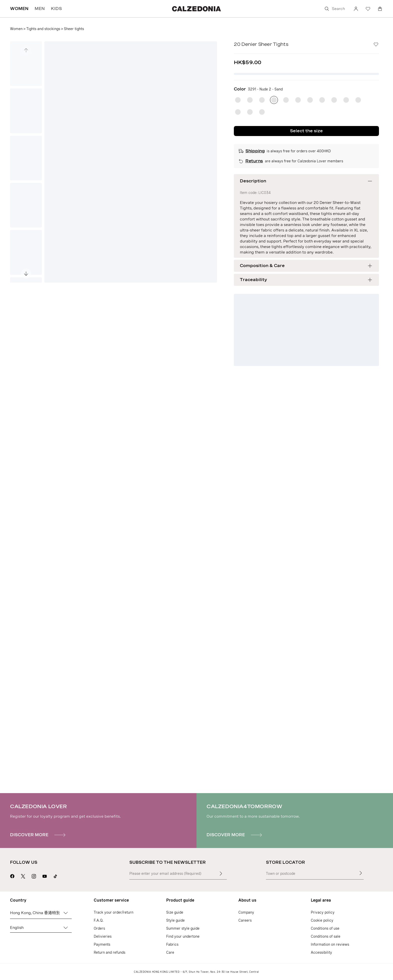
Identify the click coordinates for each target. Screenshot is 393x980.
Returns (254, 161)
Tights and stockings (43, 29)
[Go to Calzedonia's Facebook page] (12, 876)
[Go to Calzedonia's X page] (23, 876)
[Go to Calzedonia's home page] (197, 9)
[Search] (335, 9)
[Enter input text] (221, 874)
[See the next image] (26, 274)
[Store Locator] (361, 873)
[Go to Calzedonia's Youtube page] (45, 876)
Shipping (255, 151)
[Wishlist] (368, 9)
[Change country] (66, 913)
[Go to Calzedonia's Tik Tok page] (55, 876)
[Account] (356, 9)
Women (16, 29)
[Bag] (380, 9)
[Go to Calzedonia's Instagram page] (34, 876)
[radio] (238, 100)
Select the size (306, 131)
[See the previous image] (26, 50)
